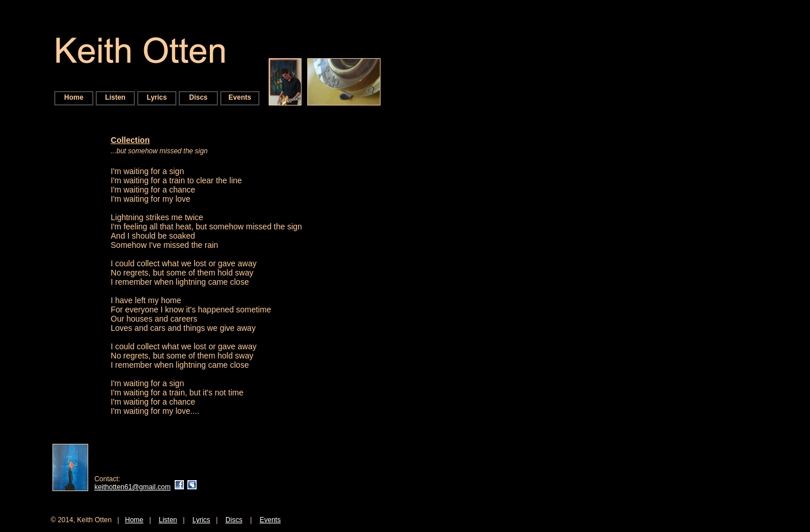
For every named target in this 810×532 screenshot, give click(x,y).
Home (74, 97)
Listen (115, 97)
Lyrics (157, 97)
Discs (198, 97)
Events (240, 97)
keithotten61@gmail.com (133, 487)
